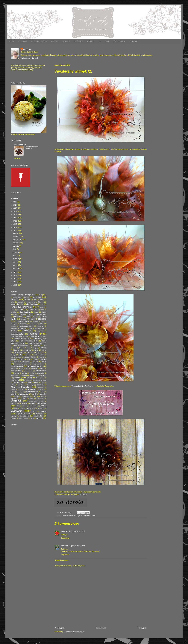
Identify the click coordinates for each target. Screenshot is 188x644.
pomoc (17, 373)
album (27, 297)
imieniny (23, 329)
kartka (33, 334)
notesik (35, 362)
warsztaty (14, 403)
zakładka (39, 414)
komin (28, 348)
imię (31, 329)
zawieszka (38, 416)
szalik (43, 392)
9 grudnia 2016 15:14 (77, 531)
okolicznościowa (17, 366)
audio (41, 300)
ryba (43, 383)
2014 (16, 276)
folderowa (34, 324)
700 (40, 295)
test (24, 399)
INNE (107, 42)
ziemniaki (14, 418)
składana (41, 387)
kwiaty (13, 355)
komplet (35, 348)
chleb (42, 310)
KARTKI (55, 42)
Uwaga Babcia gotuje (36, 401)
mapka (13, 359)
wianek (32, 403)
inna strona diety (40, 329)
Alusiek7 (64, 546)
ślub (35, 396)
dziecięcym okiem (23, 321)
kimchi (15, 348)
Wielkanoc (42, 403)
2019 (16, 221)
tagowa (14, 399)
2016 (16, 231)
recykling (15, 380)
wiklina (18, 406)
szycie (34, 394)
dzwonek (36, 322)
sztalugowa (24, 394)
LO (100, 42)
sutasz (13, 392)
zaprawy (13, 416)
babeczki (21, 302)
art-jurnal (27, 300)
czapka (30, 314)
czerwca (16, 252)
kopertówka (27, 350)
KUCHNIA (23, 42)
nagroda (17, 362)
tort (32, 399)
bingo (40, 302)
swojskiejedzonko (32, 392)
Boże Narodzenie (67, 516)
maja (15, 256)
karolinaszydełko (17, 334)
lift (20, 355)
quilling (29, 378)
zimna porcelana (23, 418)
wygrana (43, 406)
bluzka (13, 304)
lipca (15, 249)
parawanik (14, 368)
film (43, 322)
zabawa (43, 411)
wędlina (24, 403)
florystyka (14, 324)
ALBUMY (91, 42)
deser (28, 317)
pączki (27, 368)
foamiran (23, 324)
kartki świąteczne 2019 (28, 341)
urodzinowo (16, 401)
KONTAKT (134, 42)
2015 (16, 272)
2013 (16, 279)
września (16, 243)
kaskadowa (37, 345)
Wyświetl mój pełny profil (29, 58)
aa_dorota (27, 49)
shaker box (40, 385)
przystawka (43, 375)
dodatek (35, 317)
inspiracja (27, 331)
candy (20, 310)
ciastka (44, 312)
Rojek (30, 382)
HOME (12, 42)
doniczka (23, 319)
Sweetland (21, 392)
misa (29, 359)
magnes (42, 357)
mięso (22, 359)
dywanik (32, 319)
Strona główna (101, 628)
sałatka (13, 385)
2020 (16, 218)
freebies (13, 326)
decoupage (18, 317)
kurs (39, 352)
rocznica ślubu (18, 382)
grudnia (16, 233)
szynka (17, 396)
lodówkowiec (39, 355)
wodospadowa (34, 406)
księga (44, 350)
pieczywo (34, 368)
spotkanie (32, 389)
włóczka (25, 406)
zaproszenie (24, 416)
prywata (32, 373)
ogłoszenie (38, 364)
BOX (42, 304)
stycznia (16, 268)
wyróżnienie (31, 408)
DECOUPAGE (119, 42)
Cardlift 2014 (33, 310)
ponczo (24, 373)
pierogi (42, 368)
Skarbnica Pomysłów (21, 387)
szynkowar (26, 396)
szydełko (43, 394)
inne (75, 516)
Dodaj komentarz (62, 560)
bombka (20, 304)
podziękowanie (41, 371)
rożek (36, 382)
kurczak (30, 352)
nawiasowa (26, 362)
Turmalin (41, 399)
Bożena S (65, 531)
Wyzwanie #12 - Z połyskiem (83, 386)
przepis (23, 375)
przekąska (41, 373)
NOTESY (66, 42)
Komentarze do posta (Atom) (74, 632)
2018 (16, 224)
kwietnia (16, 259)
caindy (13, 310)
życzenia (40, 418)
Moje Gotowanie (20, 145)
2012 (16, 282)
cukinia (23, 314)
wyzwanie (80, 516)
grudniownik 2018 (26, 326)
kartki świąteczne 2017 (22, 339)
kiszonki (22, 348)
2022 (16, 211)
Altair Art (37, 297)
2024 (16, 205)
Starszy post (142, 628)
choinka (13, 312)
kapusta (40, 331)
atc (35, 300)
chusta (36, 312)
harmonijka (14, 329)
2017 (16, 227)
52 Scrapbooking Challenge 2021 (23, 295)
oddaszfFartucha (22, 364)
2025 (16, 202)
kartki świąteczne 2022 (22, 345)
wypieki (23, 408)
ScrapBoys (30, 385)
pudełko (17, 378)
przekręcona (15, 375)
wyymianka (41, 408)
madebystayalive (16, 357)
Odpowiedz (65, 538)
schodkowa (21, 385)
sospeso (22, 389)
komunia (43, 348)
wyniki (16, 408)
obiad (44, 362)
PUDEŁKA (78, 42)
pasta (21, 368)
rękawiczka (28, 380)
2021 (16, 215)
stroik (42, 389)
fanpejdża (83, 494)
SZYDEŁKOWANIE (39, 42)
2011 (16, 285)
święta (42, 396)
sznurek (13, 394)
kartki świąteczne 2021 (37, 343)
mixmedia (43, 359)
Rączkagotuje (40, 378)
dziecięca (42, 319)
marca (15, 262)
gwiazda (40, 326)
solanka (13, 389)
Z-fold (34, 411)
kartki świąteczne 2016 (38, 336)
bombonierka (32, 304)
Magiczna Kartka (30, 357)
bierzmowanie (31, 302)
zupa (32, 418)
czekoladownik (41, 314)
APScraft (15, 300)
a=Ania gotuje (17, 297)
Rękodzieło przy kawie (40, 380)
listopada (16, 236)
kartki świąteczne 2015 (19, 336)
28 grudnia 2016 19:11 (77, 546)
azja (12, 302)
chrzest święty (25, 312)
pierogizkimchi (16, 371)
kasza (45, 345)
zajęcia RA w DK (90, 516)
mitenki (35, 359)
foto (41, 324)
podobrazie (29, 371)
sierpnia (16, 246)
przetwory (33, 375)
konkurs (17, 350)
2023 (16, 208)
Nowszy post (60, 628)
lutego (15, 265)
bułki (42, 307)
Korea (36, 350)
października (18, 240)
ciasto (15, 314)
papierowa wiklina (35, 366)
